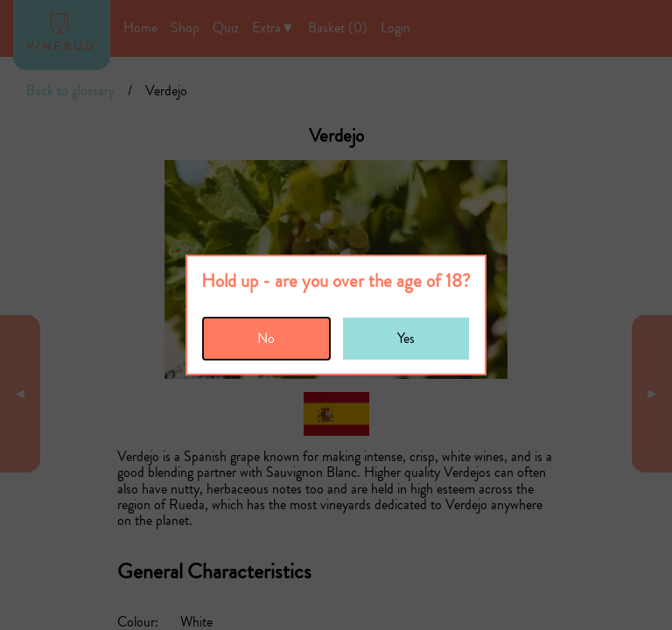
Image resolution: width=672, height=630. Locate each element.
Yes (406, 338)
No (266, 338)
